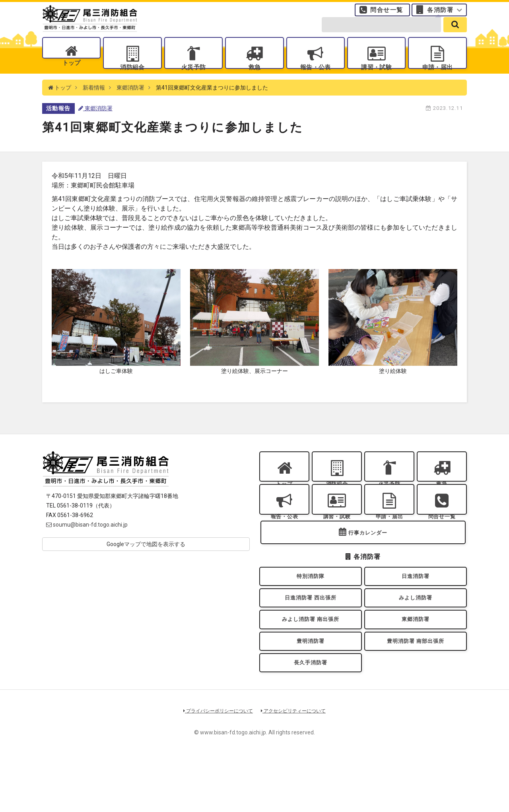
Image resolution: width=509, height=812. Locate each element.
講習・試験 (377, 76)
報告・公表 (315, 76)
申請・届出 (437, 76)
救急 (254, 76)
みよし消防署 (416, 639)
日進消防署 (416, 613)
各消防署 (440, 14)
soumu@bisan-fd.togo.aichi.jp (87, 541)
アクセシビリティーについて (296, 766)
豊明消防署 (311, 690)
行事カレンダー (368, 567)
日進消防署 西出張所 (310, 639)
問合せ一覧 (387, 14)
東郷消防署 (130, 103)
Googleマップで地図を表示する (146, 560)
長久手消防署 (311, 715)
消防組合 (132, 76)
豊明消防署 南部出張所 (416, 690)
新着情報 (94, 103)
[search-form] (381, 33)
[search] (455, 33)
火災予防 (193, 76)
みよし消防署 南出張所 (311, 664)
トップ (71, 76)
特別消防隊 (311, 613)
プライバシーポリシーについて (216, 766)
